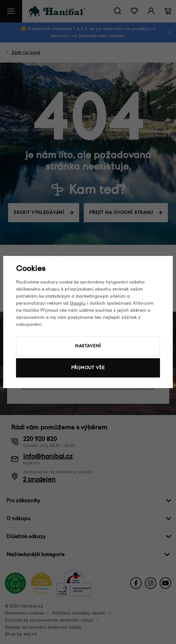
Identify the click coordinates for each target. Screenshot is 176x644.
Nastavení (88, 346)
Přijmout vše (88, 368)
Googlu (78, 303)
